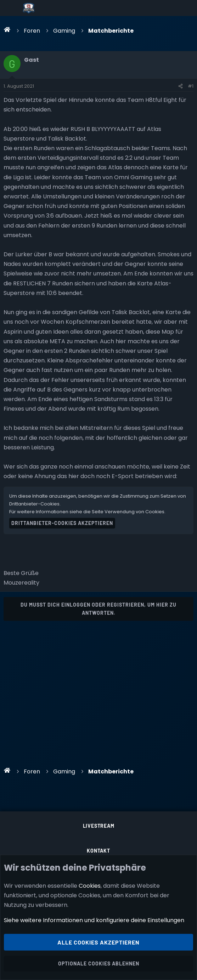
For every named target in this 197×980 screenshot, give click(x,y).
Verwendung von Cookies (134, 512)
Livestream (99, 826)
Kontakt (98, 851)
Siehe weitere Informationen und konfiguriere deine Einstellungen (94, 921)
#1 (191, 86)
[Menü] (11, 8)
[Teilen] (181, 86)
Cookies (90, 886)
